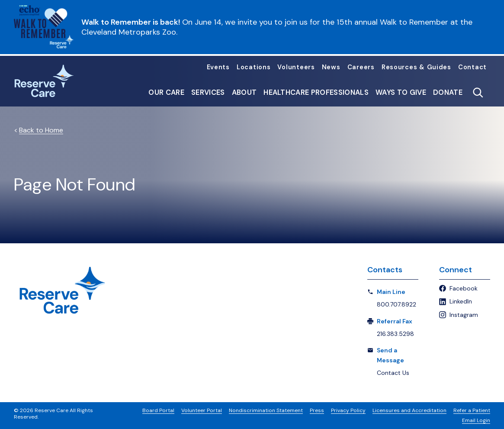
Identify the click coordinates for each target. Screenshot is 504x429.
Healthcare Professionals (316, 93)
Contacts (385, 270)
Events (218, 68)
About (244, 93)
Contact (472, 68)
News (331, 68)
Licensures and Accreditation (409, 410)
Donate (448, 93)
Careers (361, 68)
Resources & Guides (416, 68)
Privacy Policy (348, 410)
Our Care (166, 93)
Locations (254, 68)
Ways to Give (401, 93)
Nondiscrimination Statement (266, 410)
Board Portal (158, 410)
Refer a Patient (472, 410)
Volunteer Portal (202, 410)
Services (208, 93)
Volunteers (296, 68)
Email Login (476, 420)
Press (317, 410)
